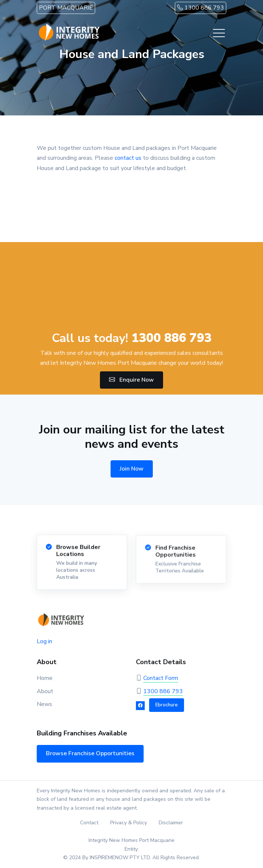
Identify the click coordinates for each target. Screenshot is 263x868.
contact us (128, 158)
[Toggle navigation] (219, 33)
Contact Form (161, 678)
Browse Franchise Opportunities (90, 753)
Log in (44, 641)
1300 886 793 (201, 8)
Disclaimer (171, 823)
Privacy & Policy (129, 823)
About (45, 691)
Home (45, 678)
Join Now (132, 469)
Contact (89, 823)
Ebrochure (167, 705)
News (44, 704)
